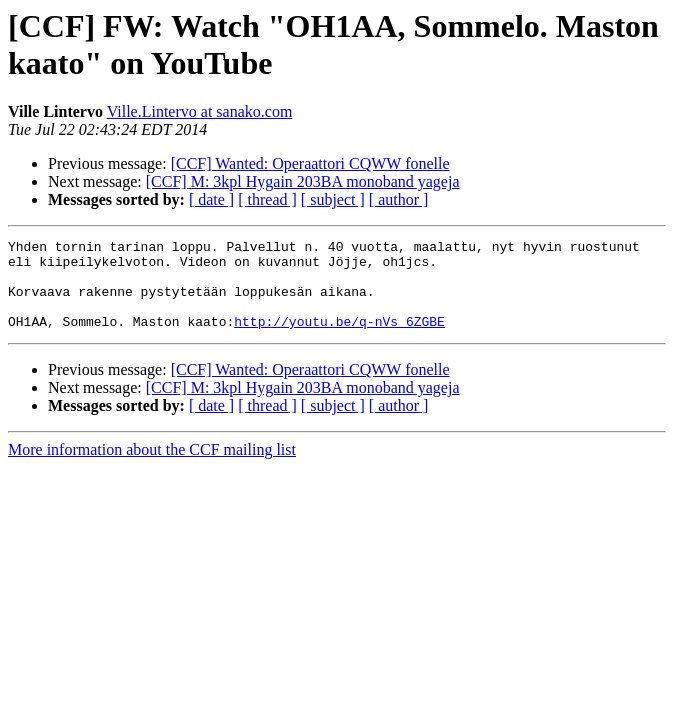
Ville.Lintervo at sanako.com (200, 111)
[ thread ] (267, 199)
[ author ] (399, 199)
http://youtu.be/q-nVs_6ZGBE (339, 339)
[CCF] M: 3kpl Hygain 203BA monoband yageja (303, 181)
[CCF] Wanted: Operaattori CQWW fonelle (310, 163)
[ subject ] (333, 199)
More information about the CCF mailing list (152, 467)
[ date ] (211, 199)
